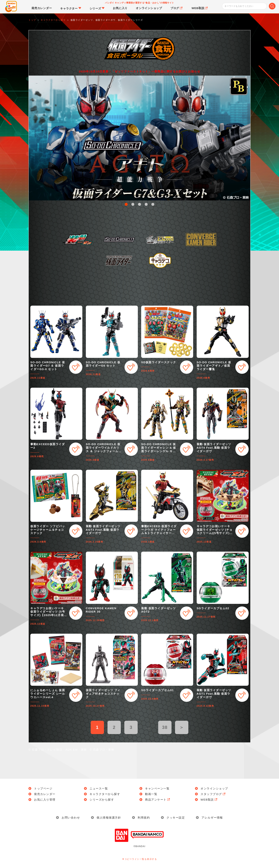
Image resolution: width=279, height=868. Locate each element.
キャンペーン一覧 (157, 788)
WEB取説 (209, 800)
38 (165, 727)
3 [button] (139, 204)
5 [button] (153, 204)
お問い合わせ (71, 818)
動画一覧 (151, 794)
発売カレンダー (45, 794)
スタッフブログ (213, 794)
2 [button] (133, 204)
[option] (139, 138)
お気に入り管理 (45, 800)
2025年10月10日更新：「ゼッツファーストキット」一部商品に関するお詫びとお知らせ (139, 71)
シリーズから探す (102, 800)
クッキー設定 (176, 818)
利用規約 (144, 818)
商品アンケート (158, 800)
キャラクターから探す (105, 794)
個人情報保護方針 (109, 818)
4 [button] (146, 204)
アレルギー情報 (212, 818)
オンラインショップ (214, 788)
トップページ (43, 788)
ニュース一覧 (99, 788)
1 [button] (126, 204)
